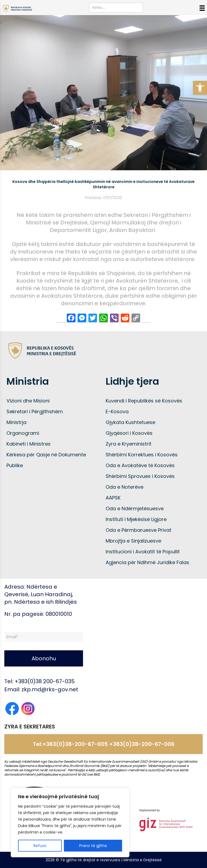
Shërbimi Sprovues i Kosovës (140, 476)
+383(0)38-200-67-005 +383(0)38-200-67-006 (108, 744)
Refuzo (40, 846)
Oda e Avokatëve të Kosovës (140, 465)
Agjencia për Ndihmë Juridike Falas (147, 562)
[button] (200, 88)
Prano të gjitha (93, 846)
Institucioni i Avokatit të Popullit (143, 552)
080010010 (59, 614)
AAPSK (113, 498)
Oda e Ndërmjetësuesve (135, 508)
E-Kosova (117, 412)
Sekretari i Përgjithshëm (35, 412)
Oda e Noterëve (125, 487)
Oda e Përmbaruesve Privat (139, 530)
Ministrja (16, 422)
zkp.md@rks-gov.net (50, 689)
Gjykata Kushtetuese (130, 422)
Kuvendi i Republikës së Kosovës (144, 401)
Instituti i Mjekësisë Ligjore (136, 519)
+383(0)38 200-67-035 (45, 681)
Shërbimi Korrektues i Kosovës (142, 455)
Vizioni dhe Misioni (28, 401)
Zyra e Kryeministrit (129, 444)
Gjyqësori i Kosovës (129, 433)
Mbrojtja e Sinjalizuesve (133, 541)
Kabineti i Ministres (29, 444)
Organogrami (23, 433)
